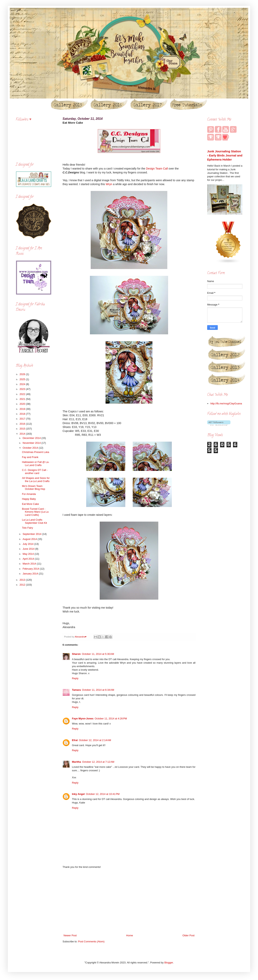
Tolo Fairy (27, 528)
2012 (23, 585)
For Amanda (29, 494)
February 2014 (31, 569)
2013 (23, 580)
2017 (23, 419)
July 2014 (28, 544)
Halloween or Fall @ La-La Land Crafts (36, 464)
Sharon (76, 654)
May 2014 (29, 554)
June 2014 (29, 549)
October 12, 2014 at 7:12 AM (98, 762)
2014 (23, 434)
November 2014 (32, 443)
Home (130, 935)
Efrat (75, 740)
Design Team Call (157, 169)
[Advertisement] (129, 901)
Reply (75, 678)
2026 (23, 374)
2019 (23, 409)
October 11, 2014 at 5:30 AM (98, 654)
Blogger (169, 963)
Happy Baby (29, 499)
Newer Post (70, 935)
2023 (23, 389)
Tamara (76, 690)
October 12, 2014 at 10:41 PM (103, 794)
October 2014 (31, 448)
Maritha (76, 762)
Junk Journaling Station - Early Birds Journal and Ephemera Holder (225, 155)
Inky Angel (78, 794)
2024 (23, 384)
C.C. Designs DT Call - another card (35, 472)
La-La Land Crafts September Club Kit (34, 521)
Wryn (109, 184)
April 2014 (29, 559)
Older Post (189, 935)
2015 (23, 429)
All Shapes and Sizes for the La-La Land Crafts (36, 480)
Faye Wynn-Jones (83, 719)
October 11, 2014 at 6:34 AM (98, 690)
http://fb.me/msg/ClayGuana (226, 403)
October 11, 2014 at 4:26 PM (111, 719)
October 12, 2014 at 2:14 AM (95, 740)
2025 (23, 379)
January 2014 (31, 574)
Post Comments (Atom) (91, 941)
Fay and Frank (30, 457)
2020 (23, 404)
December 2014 (32, 438)
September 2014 (32, 534)
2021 (23, 399)
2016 (23, 424)
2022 (23, 394)
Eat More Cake (30, 504)
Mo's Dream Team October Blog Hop (33, 488)
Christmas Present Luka (35, 452)
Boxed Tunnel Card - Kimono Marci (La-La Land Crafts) (35, 512)
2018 (23, 414)
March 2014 (30, 564)
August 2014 (30, 539)
